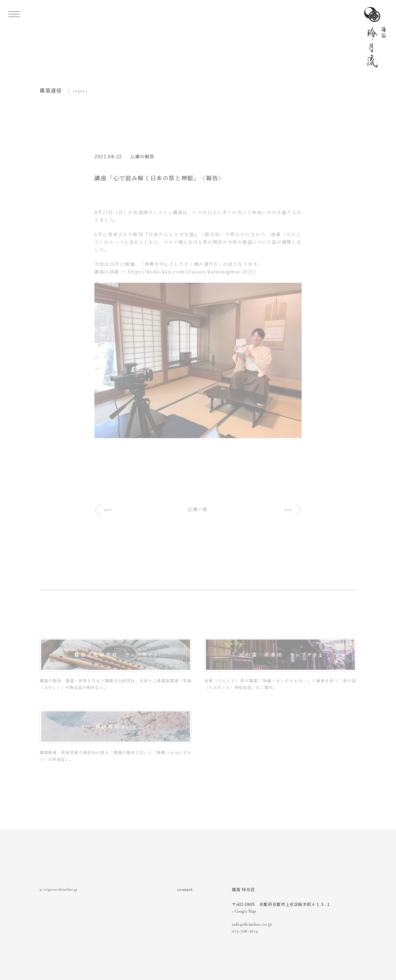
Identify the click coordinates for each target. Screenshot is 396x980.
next (293, 509)
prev (103, 509)
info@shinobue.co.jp (252, 924)
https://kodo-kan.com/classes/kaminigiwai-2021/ (192, 272)
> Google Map (244, 911)
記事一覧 (198, 509)
